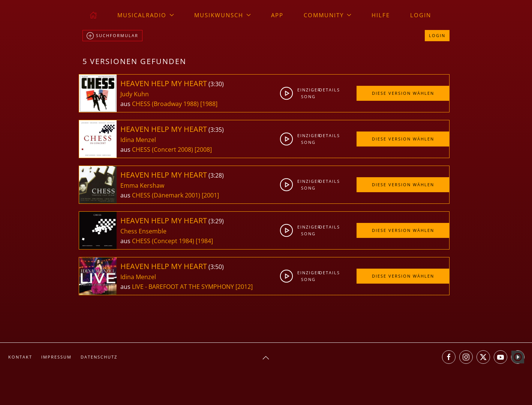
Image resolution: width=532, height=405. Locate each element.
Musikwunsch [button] (223, 15)
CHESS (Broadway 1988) (165, 104)
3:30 (216, 84)
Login (421, 15)
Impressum (56, 357)
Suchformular (112, 36)
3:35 (216, 130)
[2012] (244, 287)
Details (328, 90)
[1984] (204, 241)
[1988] (209, 104)
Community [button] (327, 15)
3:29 (216, 221)
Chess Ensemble (143, 231)
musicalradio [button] (146, 15)
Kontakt (20, 357)
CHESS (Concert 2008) (163, 149)
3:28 (216, 175)
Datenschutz (99, 357)
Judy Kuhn (135, 94)
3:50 (216, 267)
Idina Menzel (138, 140)
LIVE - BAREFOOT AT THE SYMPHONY (184, 287)
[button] (266, 358)
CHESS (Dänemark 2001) (166, 195)
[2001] (210, 195)
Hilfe (381, 15)
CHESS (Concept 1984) (163, 241)
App (277, 15)
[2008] (203, 149)
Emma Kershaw (142, 185)
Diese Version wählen (403, 93)
